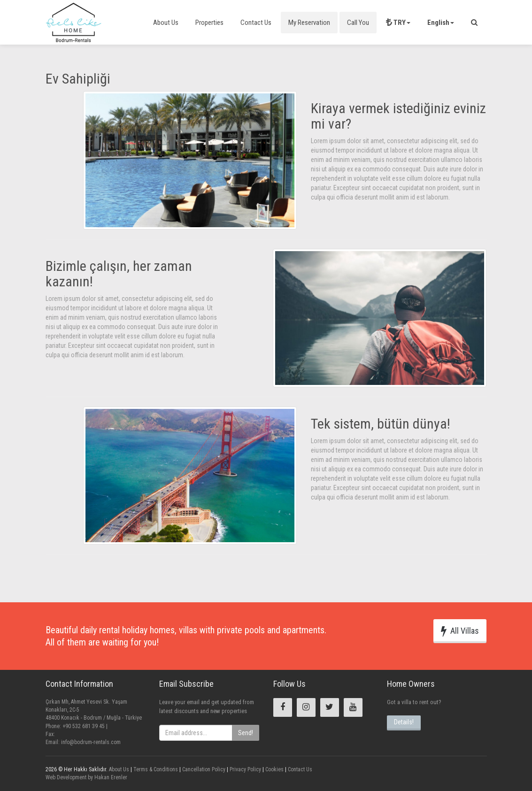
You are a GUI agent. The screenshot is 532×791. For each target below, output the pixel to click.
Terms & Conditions (155, 769)
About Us (166, 23)
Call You (358, 23)
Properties (209, 23)
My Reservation (309, 23)
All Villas (460, 631)
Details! (404, 722)
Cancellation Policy (203, 769)
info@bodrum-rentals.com (91, 742)
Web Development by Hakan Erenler (86, 777)
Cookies (274, 769)
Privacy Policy (245, 769)
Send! (246, 733)
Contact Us (256, 23)
